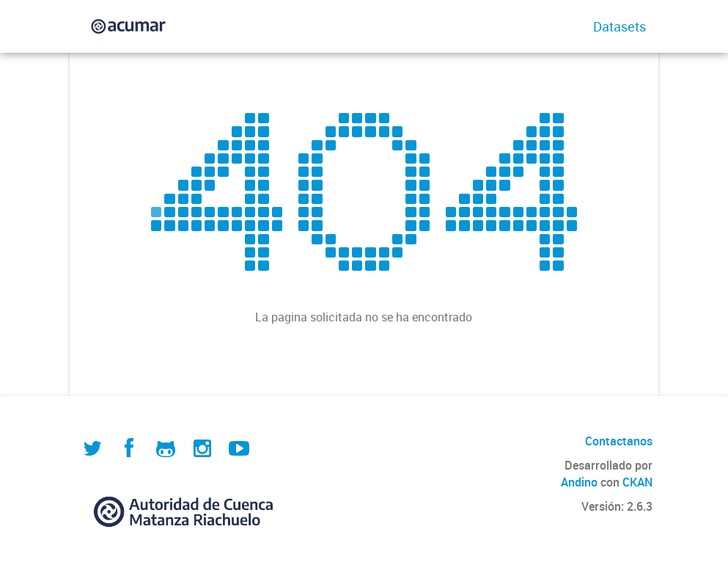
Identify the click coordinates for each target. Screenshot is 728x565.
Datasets (619, 26)
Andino (579, 482)
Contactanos (619, 441)
